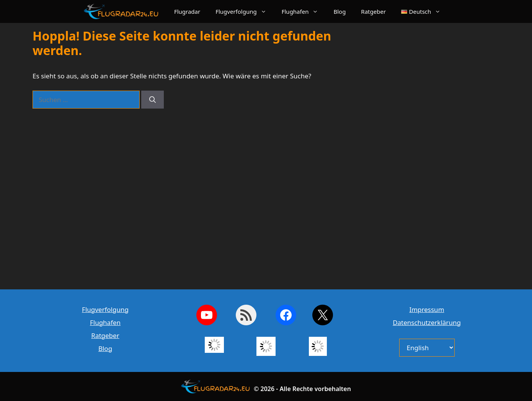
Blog (339, 11)
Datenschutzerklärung (427, 322)
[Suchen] (153, 100)
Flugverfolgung (245, 11)
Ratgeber (373, 11)
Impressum (427, 309)
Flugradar (187, 11)
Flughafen (304, 11)
